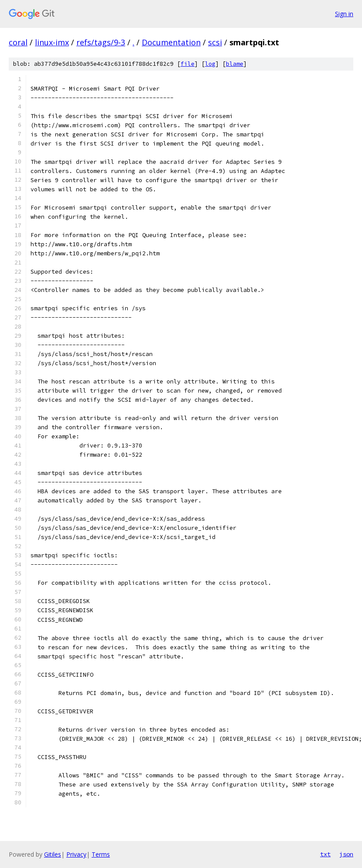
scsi (215, 42)
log (210, 64)
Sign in (344, 14)
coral (18, 42)
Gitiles (53, 854)
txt (325, 854)
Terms (101, 854)
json (346, 854)
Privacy (76, 854)
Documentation (171, 42)
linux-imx (52, 42)
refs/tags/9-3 (101, 42)
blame (235, 64)
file (188, 64)
